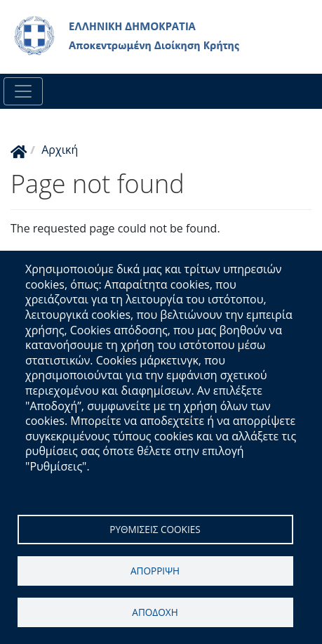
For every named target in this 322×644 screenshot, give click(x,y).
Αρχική (60, 150)
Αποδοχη (155, 612)
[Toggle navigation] (23, 91)
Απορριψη (155, 571)
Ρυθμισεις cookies (155, 529)
